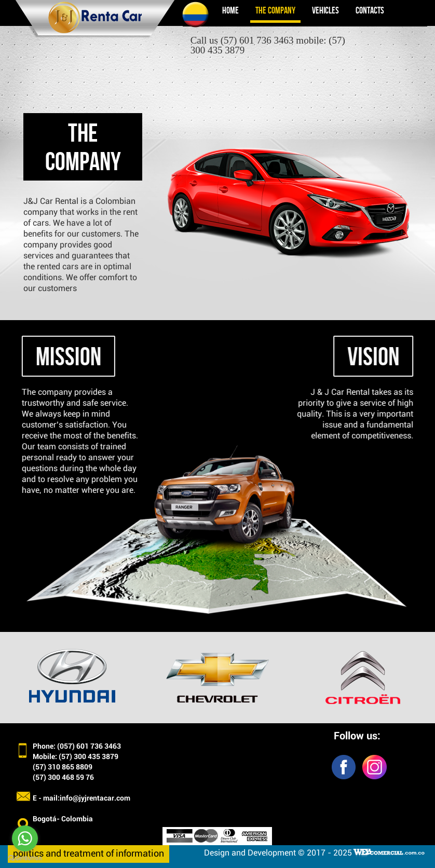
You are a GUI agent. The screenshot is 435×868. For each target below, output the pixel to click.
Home (230, 10)
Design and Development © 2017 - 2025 (278, 853)
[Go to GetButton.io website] (25, 858)
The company (275, 10)
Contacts (370, 10)
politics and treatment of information (89, 854)
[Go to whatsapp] (25, 838)
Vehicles (325, 10)
